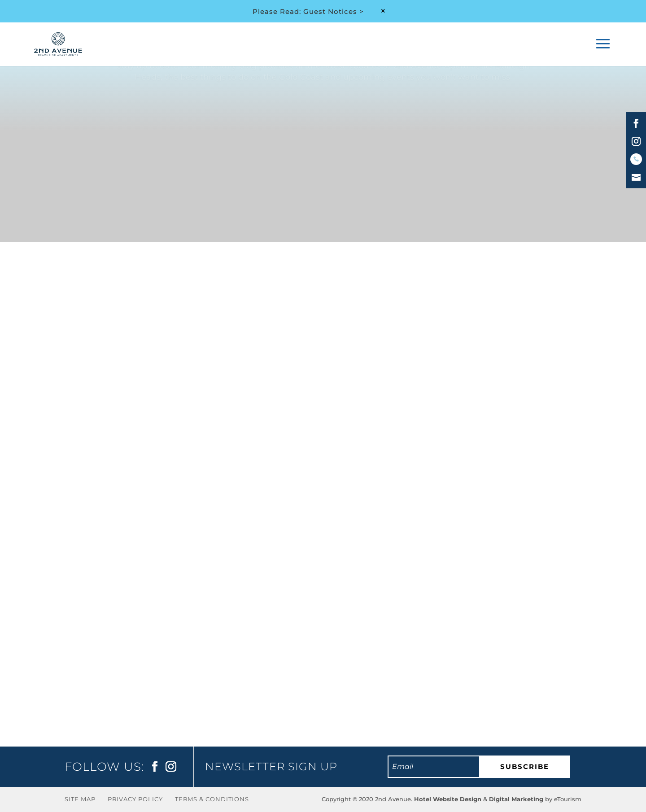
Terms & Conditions (212, 799)
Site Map (80, 799)
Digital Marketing (516, 799)
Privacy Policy (135, 799)
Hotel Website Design (448, 799)
